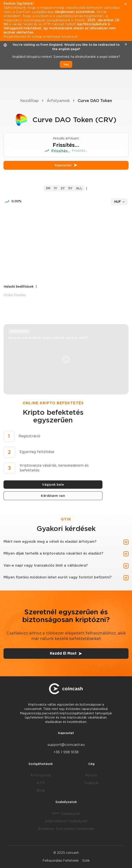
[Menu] (125, 79)
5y (70, 188)
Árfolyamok (58, 101)
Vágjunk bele (53, 485)
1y (55, 188)
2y (63, 188)
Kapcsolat (66, 165)
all (79, 188)
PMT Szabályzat (66, 814)
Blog (41, 790)
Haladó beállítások (21, 287)
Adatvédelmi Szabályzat (66, 821)
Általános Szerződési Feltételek (66, 829)
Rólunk (91, 775)
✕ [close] (126, 44)
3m (48, 188)
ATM (41, 783)
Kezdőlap (29, 101)
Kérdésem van (53, 496)
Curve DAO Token (95, 101)
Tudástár (91, 783)
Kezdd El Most (66, 653)
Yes (66, 64)
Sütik (86, 861)
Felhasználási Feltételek (61, 861)
